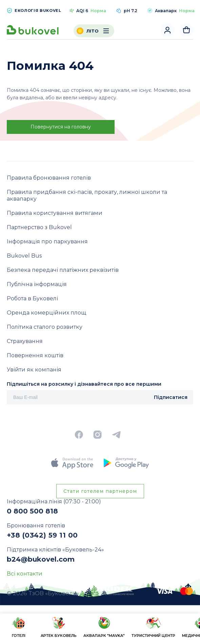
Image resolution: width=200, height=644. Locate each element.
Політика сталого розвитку (45, 327)
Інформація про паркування (47, 241)
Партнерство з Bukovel (39, 227)
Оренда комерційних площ (46, 313)
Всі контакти (25, 574)
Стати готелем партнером (100, 491)
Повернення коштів (35, 355)
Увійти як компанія (34, 370)
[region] (100, 628)
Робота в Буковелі (32, 298)
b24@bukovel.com (41, 559)
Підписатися (171, 397)
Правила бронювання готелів (49, 178)
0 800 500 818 (32, 511)
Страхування (25, 341)
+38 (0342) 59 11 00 (42, 535)
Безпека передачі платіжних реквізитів (63, 270)
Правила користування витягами (55, 213)
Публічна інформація (37, 284)
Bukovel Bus (24, 256)
